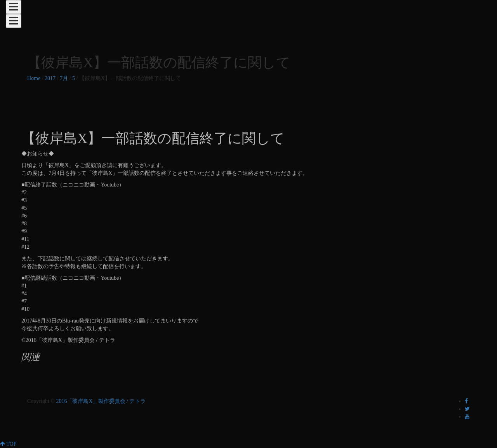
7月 (64, 78)
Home (34, 78)
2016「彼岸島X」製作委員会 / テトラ (101, 401)
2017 (50, 78)
